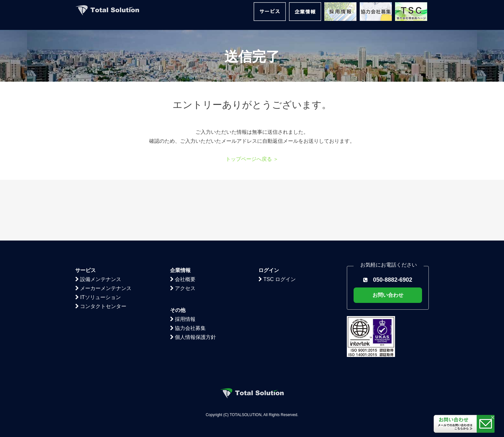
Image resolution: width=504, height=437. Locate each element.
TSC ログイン (277, 218)
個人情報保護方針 (193, 276)
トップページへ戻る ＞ (252, 159)
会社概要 (183, 218)
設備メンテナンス (98, 218)
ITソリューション (98, 237)
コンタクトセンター (101, 246)
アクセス (183, 228)
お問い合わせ (388, 234)
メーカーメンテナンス (103, 228)
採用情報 (183, 258)
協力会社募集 (188, 267)
